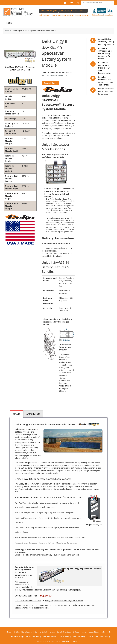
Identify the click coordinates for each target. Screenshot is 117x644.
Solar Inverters (64, 637)
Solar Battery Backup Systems (68, 632)
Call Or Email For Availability (57, 73)
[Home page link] (20, 12)
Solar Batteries (43, 642)
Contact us (21, 596)
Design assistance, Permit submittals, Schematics (106, 91)
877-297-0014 (51, 15)
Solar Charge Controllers (60, 642)
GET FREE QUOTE (79, 11)
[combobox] (97, 3)
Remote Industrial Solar (90, 632)
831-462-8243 (68, 15)
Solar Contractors (33, 637)
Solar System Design (16, 637)
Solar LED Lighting (78, 637)
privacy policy (109, 15)
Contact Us (64, 11)
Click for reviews (102, 12)
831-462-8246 (83, 15)
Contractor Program (48, 11)
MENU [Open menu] (8, 23)
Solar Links (104, 637)
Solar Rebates (93, 637)
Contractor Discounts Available (28, 600)
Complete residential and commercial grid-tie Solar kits (106, 81)
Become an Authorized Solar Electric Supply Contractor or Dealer (105, 53)
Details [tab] (17, 414)
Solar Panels (106, 632)
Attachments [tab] (33, 414)
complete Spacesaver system (74, 484)
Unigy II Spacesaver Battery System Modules (64, 600)
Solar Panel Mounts (49, 637)
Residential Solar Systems (23, 632)
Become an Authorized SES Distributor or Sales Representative (105, 68)
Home (7, 31)
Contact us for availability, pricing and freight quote (106, 42)
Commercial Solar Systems (45, 632)
